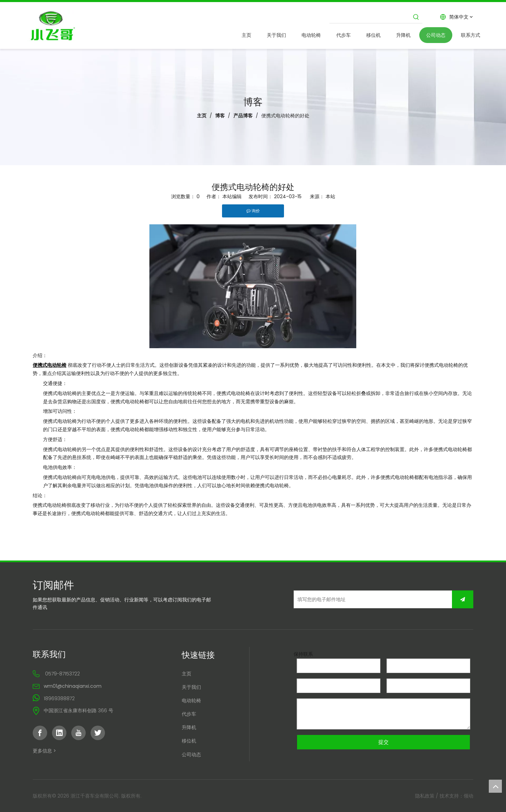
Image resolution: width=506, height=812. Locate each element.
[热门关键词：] (416, 17)
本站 (330, 196)
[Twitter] (98, 733)
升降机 (189, 727)
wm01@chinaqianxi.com (73, 686)
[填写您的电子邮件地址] (341, 599)
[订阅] (463, 599)
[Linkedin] (59, 733)
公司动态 (191, 755)
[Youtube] (78, 733)
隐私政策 (425, 796)
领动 (468, 796)
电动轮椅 (191, 701)
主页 (187, 674)
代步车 (189, 714)
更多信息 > (44, 751)
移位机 (189, 741)
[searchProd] (370, 17)
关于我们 (191, 687)
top (495, 786)
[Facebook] (40, 733)
